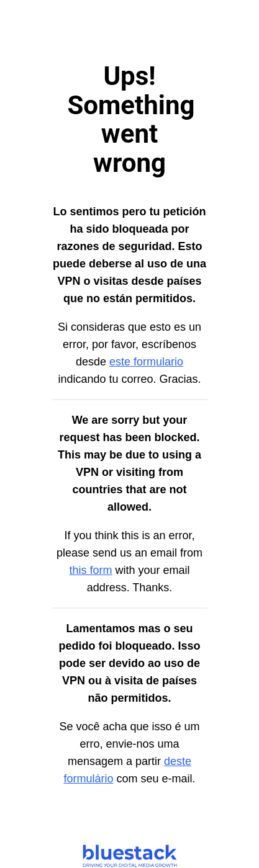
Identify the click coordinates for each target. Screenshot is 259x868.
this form (90, 570)
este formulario (146, 362)
